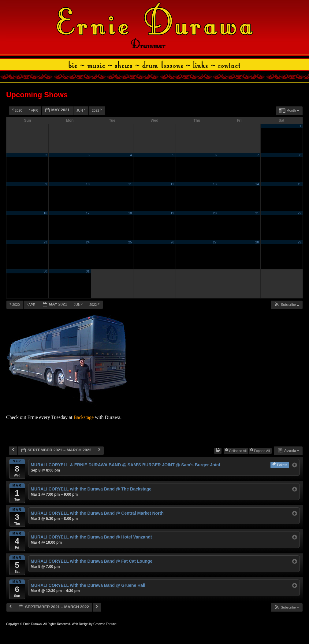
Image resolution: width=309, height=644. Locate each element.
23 (45, 242)
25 (130, 242)
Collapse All (236, 450)
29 (300, 242)
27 (215, 242)
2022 (97, 110)
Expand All (261, 450)
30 (45, 271)
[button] (287, 305)
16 (45, 213)
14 (257, 184)
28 (257, 242)
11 (130, 184)
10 (88, 184)
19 (173, 213)
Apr (34, 110)
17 (88, 213)
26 (173, 242)
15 (300, 184)
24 (88, 242)
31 (88, 271)
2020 (18, 110)
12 (173, 184)
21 (257, 213)
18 (130, 213)
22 (300, 213)
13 (215, 184)
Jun (81, 110)
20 (215, 213)
